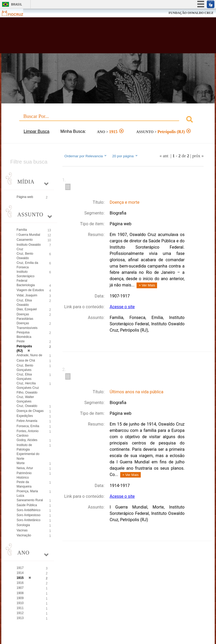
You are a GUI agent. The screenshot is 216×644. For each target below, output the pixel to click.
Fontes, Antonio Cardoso (27, 433)
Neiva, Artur (25, 468)
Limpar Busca (37, 131)
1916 (20, 583)
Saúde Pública (27, 505)
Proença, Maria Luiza (27, 493)
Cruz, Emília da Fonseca (27, 265)
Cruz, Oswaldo (27, 406)
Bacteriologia (26, 285)
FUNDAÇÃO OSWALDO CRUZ (191, 13)
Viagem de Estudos (30, 290)
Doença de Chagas (30, 411)
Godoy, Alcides (27, 440)
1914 (20, 573)
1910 (20, 603)
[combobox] (108, 120)
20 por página (125, 156)
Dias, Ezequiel (27, 309)
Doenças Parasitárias (25, 316)
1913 (20, 618)
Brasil (17, 4)
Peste (21, 341)
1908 (20, 593)
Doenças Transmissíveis (27, 325)
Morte (21, 463)
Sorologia (23, 525)
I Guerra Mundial (28, 235)
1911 (20, 608)
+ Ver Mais (147, 285)
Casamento (25, 240)
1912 (20, 613)
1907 (20, 588)
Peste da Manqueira (24, 484)
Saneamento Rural (30, 500)
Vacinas (22, 530)
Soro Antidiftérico (29, 510)
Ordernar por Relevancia (86, 156)
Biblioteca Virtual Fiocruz (94, 37)
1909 (20, 598)
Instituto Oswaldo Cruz (29, 247)
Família (22, 230)
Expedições (25, 416)
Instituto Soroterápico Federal (26, 276)
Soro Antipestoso (29, 515)
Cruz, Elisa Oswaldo (24, 303)
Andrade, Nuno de (29, 355)
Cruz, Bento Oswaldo (25, 256)
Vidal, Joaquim (27, 295)
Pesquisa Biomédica (24, 335)
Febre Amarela (27, 421)
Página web (25, 197)
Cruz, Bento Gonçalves (25, 368)
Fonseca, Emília (28, 426)
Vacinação (24, 535)
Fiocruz (16, 13)
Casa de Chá (26, 360)
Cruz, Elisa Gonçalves (24, 377)
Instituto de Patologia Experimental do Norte (28, 452)
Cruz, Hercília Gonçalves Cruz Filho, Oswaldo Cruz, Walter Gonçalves (28, 392)
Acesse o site (122, 307)
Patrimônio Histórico (24, 475)
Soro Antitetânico (29, 520)
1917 (20, 568)
